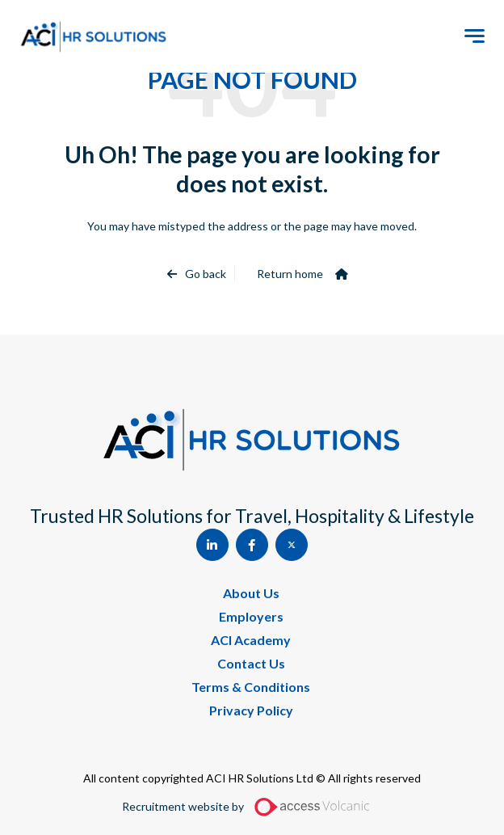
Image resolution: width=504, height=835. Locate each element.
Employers (251, 616)
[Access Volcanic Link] (313, 807)
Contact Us (251, 663)
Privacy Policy (251, 710)
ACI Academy (251, 640)
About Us (251, 593)
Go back (206, 274)
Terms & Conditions (251, 687)
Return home (290, 274)
